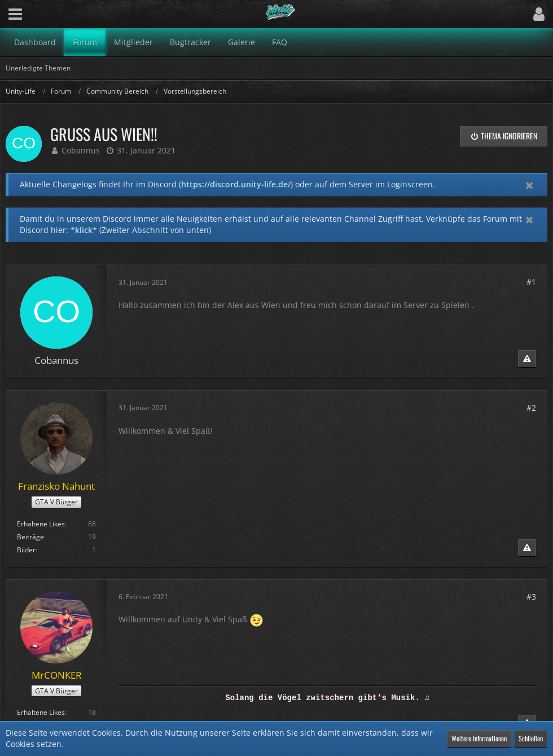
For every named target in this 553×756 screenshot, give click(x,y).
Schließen (531, 738)
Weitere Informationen (479, 738)
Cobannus (81, 150)
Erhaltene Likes (41, 524)
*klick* (84, 230)
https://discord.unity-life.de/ (236, 184)
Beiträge (30, 537)
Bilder (26, 550)
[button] (15, 14)
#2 (531, 408)
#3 (531, 597)
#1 (531, 282)
